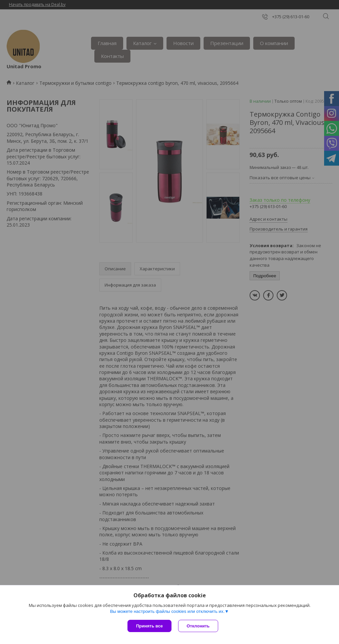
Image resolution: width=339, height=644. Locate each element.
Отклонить (198, 626)
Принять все (149, 626)
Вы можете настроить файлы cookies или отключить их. (167, 611)
